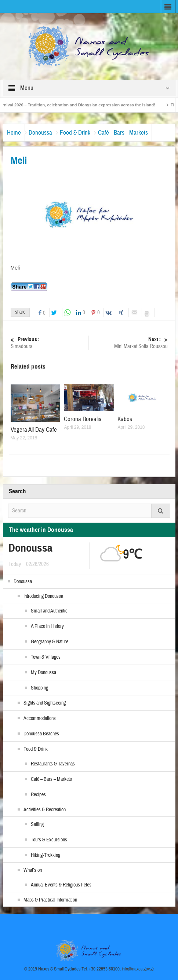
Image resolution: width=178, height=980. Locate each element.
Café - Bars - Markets (123, 133)
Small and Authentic (49, 611)
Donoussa (40, 133)
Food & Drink (75, 133)
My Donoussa (43, 673)
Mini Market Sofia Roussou (130, 343)
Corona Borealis (83, 419)
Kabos (125, 419)
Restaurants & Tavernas (53, 764)
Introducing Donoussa (43, 596)
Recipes (38, 795)
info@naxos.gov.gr (138, 969)
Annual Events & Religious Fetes (61, 885)
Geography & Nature (50, 642)
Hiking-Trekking (46, 855)
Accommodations (40, 718)
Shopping (39, 688)
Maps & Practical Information (50, 900)
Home (14, 133)
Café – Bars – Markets (51, 779)
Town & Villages (46, 657)
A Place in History (47, 626)
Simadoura (49, 343)
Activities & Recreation (45, 810)
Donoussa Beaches (41, 734)
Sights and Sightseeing (45, 703)
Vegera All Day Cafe (34, 430)
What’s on (33, 870)
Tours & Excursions (49, 840)
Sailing (37, 824)
